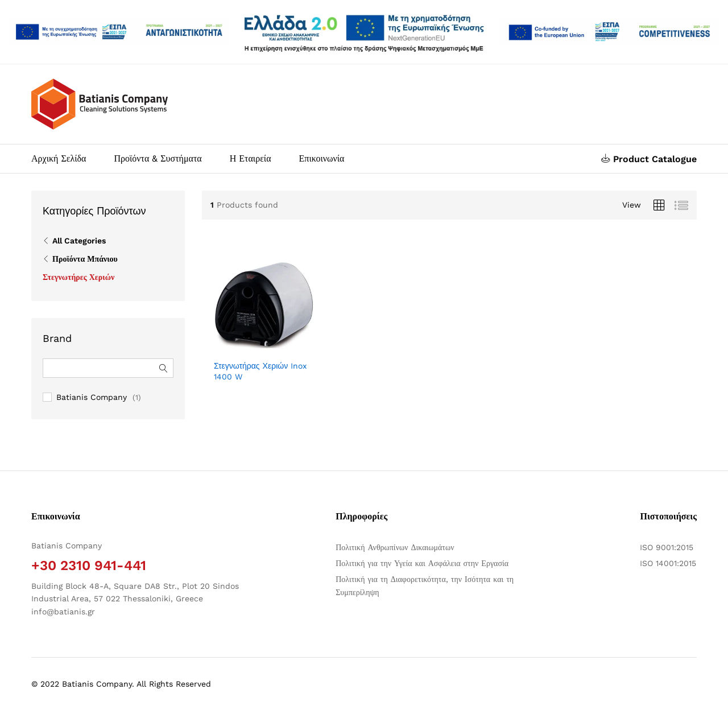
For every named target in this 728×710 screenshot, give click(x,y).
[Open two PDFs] (609, 32)
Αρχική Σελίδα (59, 159)
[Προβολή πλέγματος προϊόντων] (659, 206)
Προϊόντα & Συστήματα (158, 159)
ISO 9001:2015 (667, 547)
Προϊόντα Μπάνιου (85, 259)
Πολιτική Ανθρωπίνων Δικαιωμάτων (395, 547)
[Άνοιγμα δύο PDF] (119, 32)
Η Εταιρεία (251, 159)
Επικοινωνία (322, 159)
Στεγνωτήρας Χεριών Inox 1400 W (260, 371)
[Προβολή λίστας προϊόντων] (681, 206)
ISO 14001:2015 (668, 563)
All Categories (79, 241)
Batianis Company (92, 397)
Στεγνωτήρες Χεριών (78, 277)
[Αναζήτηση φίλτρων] (108, 368)
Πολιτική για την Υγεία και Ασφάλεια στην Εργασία (422, 563)
